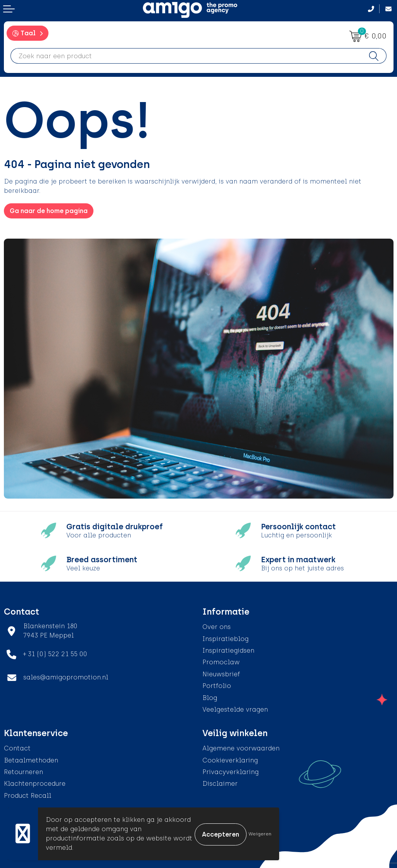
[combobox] (186, 56)
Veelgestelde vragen (235, 709)
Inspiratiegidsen (228, 651)
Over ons (217, 627)
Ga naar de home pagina (49, 211)
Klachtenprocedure (35, 784)
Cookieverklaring (230, 760)
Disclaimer (220, 784)
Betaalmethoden (31, 760)
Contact (17, 748)
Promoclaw (221, 662)
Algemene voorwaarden (241, 748)
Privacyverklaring (230, 772)
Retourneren (23, 772)
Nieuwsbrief (221, 674)
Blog (210, 698)
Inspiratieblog (225, 639)
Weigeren (260, 834)
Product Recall (28, 796)
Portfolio (217, 686)
